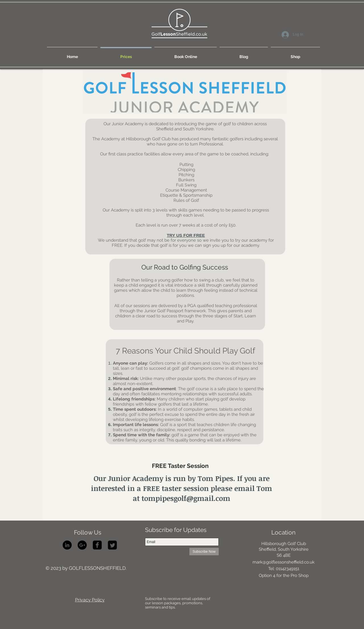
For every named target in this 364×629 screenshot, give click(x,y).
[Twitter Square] (112, 545)
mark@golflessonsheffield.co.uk (284, 562)
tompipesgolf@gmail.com (186, 498)
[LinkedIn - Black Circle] (67, 545)
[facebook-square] (97, 545)
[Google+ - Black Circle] (82, 545)
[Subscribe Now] (204, 552)
